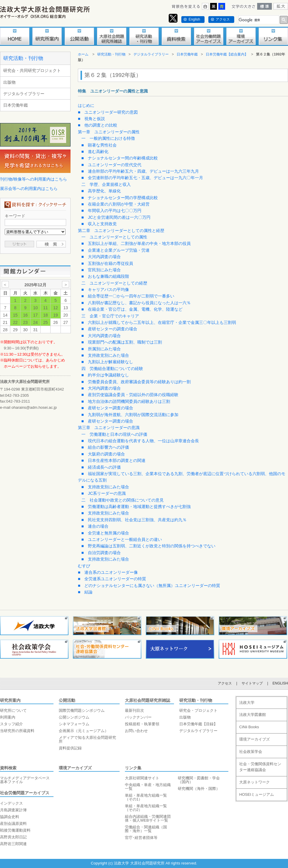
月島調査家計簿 (13, 810)
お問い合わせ (136, 731)
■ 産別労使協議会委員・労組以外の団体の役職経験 (130, 395)
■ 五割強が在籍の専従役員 (107, 263)
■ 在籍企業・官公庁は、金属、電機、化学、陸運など (132, 309)
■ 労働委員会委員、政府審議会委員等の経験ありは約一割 (136, 382)
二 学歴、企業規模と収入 (106, 184)
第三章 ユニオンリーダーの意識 (109, 428)
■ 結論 (85, 592)
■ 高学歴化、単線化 (101, 191)
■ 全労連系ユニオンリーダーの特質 (112, 579)
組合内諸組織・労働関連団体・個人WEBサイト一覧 (148, 818)
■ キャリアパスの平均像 (105, 290)
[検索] (258, 20)
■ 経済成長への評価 (101, 467)
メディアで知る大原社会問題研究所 (87, 739)
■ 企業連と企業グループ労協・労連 (115, 250)
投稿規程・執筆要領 (142, 724)
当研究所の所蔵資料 (17, 731)
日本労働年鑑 (16, 105)
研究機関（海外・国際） (199, 789)
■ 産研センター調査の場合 (107, 408)
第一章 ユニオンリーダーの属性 (109, 132)
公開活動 (67, 700)
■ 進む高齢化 (95, 152)
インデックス (11, 803)
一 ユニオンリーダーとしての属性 (114, 237)
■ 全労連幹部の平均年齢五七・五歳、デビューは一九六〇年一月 (142, 178)
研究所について (13, 710)
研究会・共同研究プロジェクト (32, 70)
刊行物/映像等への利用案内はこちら (34, 179)
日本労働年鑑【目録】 (198, 724)
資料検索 (8, 768)
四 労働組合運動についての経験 (112, 369)
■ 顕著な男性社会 (99, 145)
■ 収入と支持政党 (99, 224)
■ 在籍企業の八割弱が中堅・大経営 (115, 204)
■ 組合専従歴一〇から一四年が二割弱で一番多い (128, 296)
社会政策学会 (251, 752)
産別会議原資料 (13, 824)
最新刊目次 (134, 710)
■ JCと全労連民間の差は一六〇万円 (116, 217)
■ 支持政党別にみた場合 (105, 355)
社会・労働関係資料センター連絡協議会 (260, 767)
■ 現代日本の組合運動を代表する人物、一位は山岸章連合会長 (140, 441)
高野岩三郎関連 (13, 844)
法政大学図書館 (253, 715)
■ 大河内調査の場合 (101, 257)
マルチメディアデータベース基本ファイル (25, 780)
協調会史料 (10, 817)
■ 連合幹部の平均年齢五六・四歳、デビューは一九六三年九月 (140, 171)
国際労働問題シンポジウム (82, 710)
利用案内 (8, 717)
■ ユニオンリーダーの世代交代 (111, 165)
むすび (84, 566)
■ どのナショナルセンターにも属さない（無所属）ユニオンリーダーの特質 (149, 586)
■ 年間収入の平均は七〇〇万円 (111, 211)
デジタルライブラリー (24, 94)
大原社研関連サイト (142, 778)
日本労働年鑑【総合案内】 (227, 54)
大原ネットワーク (254, 782)
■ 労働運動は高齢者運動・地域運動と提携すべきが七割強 (136, 507)
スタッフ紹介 (11, 724)
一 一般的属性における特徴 (108, 138)
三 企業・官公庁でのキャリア (110, 316)
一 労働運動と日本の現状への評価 (114, 434)
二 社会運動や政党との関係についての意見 (123, 500)
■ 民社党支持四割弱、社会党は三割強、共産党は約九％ (134, 520)
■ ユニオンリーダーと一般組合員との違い (122, 539)
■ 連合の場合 (95, 526)
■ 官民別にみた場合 (101, 270)
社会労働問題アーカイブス (25, 793)
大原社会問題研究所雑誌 (148, 700)
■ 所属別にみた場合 (101, 349)
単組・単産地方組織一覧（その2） (146, 808)
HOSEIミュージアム (257, 794)
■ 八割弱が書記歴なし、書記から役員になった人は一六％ (136, 303)
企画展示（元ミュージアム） (84, 731)
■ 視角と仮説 (91, 119)
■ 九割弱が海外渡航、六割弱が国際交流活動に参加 (130, 415)
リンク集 (133, 768)
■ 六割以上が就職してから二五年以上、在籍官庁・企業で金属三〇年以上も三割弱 (159, 322)
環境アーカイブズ (75, 768)
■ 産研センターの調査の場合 (109, 329)
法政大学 (247, 703)
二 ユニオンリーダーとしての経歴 (114, 283)
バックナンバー (138, 717)
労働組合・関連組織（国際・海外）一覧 (146, 829)
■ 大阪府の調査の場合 (103, 454)
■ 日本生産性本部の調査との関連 (113, 460)
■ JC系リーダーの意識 (104, 493)
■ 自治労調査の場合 (101, 553)
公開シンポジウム (74, 717)
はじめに (86, 105)
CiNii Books (249, 727)
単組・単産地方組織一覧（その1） (146, 797)
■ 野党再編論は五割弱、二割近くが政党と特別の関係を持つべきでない (148, 546)
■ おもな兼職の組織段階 (105, 276)
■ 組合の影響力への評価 (105, 447)
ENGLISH (280, 683)
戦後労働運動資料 (15, 830)
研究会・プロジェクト (198, 710)
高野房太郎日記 (13, 837)
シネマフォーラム (74, 724)
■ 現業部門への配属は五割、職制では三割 (122, 342)
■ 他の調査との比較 (98, 125)
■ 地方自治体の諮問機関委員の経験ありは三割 (126, 401)
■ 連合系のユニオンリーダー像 (108, 572)
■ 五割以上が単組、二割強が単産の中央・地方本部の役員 (136, 243)
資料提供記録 (70, 748)
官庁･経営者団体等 (141, 838)
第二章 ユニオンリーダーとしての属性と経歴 (121, 231)
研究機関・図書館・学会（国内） (199, 780)
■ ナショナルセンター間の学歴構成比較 (120, 198)
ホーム (83, 54)
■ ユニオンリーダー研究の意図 (108, 112)
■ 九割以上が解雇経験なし (107, 362)
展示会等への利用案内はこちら (29, 189)
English (194, 19)
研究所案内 (10, 700)
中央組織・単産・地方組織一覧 (148, 787)
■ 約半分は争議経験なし (105, 375)
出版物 (9, 82)
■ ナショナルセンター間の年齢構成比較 (120, 158)
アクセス (223, 19)
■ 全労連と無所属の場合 (105, 533)
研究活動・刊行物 (23, 58)
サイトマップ (252, 683)
